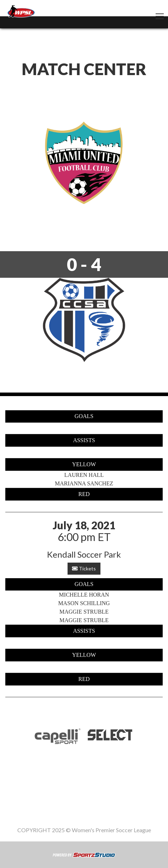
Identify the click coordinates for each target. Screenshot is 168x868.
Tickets (84, 568)
